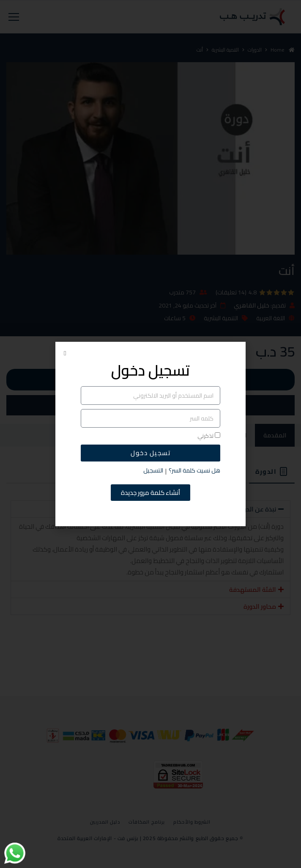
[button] (65, 353)
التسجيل (153, 471)
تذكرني (209, 436)
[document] (150, 434)
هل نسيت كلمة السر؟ (194, 471)
